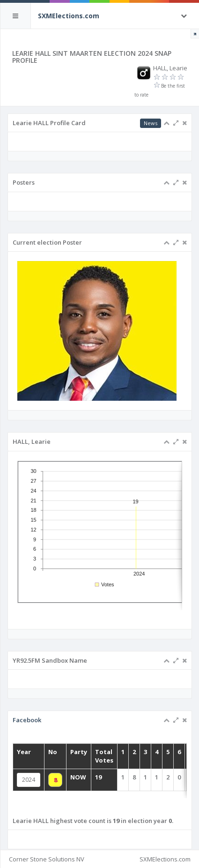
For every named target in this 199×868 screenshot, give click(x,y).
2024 (29, 780)
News (151, 123)
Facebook (27, 720)
